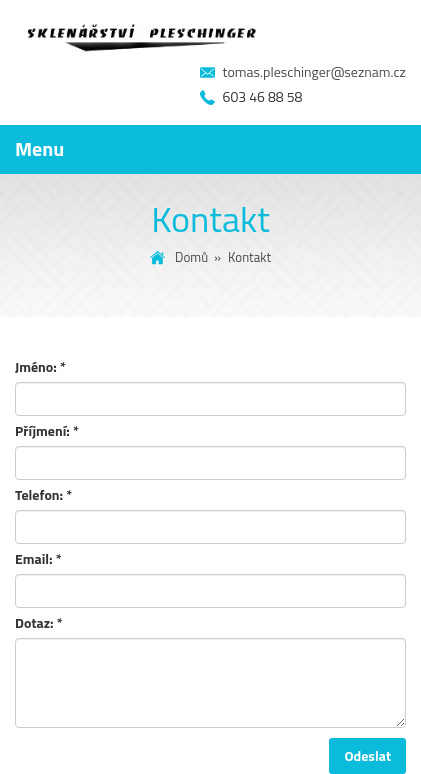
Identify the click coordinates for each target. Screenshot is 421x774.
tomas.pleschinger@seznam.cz (314, 71)
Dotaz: (39, 623)
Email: (38, 559)
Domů (191, 257)
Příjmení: (47, 431)
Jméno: (40, 367)
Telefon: (43, 495)
